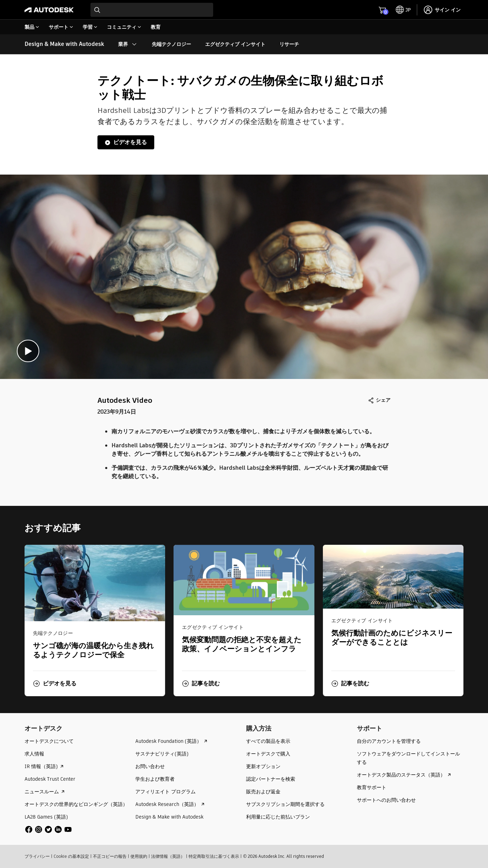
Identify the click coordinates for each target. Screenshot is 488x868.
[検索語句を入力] (152, 10)
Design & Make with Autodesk (64, 44)
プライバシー (37, 856)
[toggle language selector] (404, 10)
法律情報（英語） (168, 856)
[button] (55, 684)
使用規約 (139, 856)
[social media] (48, 829)
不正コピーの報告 (110, 856)
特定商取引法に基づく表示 (214, 856)
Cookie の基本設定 (71, 856)
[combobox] (152, 10)
